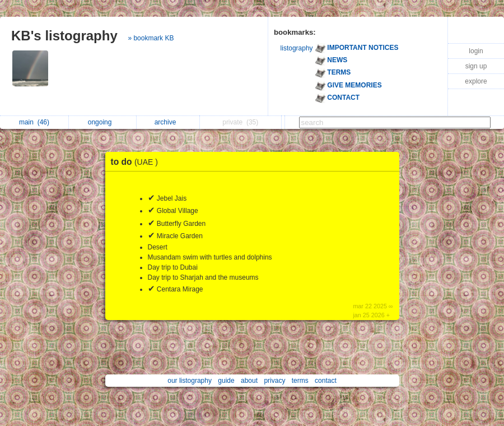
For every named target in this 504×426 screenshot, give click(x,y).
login (476, 51)
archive (168, 122)
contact (326, 381)
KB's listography (64, 36)
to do (137, 162)
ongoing (103, 122)
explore (476, 81)
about (249, 381)
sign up (476, 66)
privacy (274, 381)
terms (300, 381)
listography (297, 48)
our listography (190, 381)
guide (226, 381)
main (34, 122)
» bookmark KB (151, 38)
